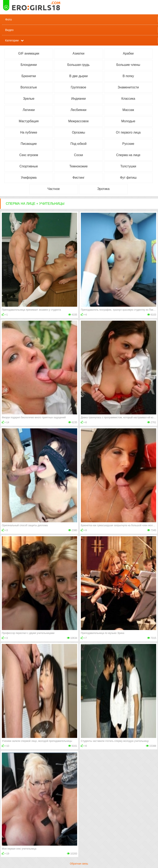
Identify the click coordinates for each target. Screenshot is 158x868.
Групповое (78, 87)
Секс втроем (29, 155)
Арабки (128, 53)
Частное (54, 189)
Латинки (29, 110)
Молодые (128, 121)
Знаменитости (128, 87)
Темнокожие (78, 166)
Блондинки (29, 65)
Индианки (78, 99)
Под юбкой (79, 144)
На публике (29, 132)
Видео (9, 30)
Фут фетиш (128, 178)
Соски (78, 155)
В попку (128, 76)
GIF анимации (29, 53)
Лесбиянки (78, 110)
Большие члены (128, 65)
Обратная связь (79, 864)
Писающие (29, 144)
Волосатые (29, 87)
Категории (12, 40)
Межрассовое (78, 121)
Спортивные (29, 166)
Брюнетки (29, 76)
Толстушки (128, 166)
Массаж (128, 110)
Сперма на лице (128, 155)
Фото (8, 19)
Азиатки (78, 53)
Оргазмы (79, 132)
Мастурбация (29, 121)
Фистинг (78, 178)
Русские (128, 144)
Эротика (103, 189)
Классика (128, 99)
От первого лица (128, 132)
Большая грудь (78, 65)
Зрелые (29, 99)
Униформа (29, 178)
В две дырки (78, 76)
